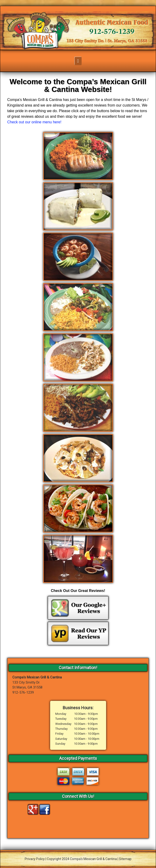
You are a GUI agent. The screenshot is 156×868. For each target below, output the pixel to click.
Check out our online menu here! (34, 122)
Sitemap (125, 859)
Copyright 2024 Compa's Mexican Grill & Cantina (82, 859)
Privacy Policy (35, 859)
